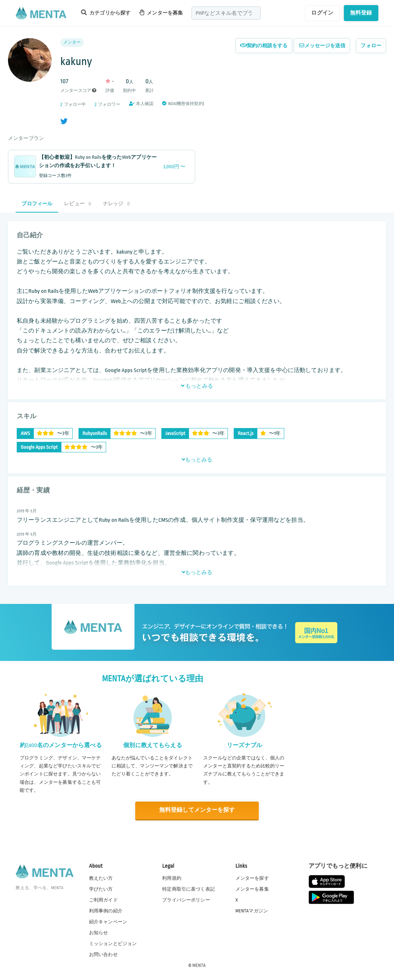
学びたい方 (101, 888)
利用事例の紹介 (106, 910)
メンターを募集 (161, 13)
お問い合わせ (103, 954)
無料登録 (361, 13)
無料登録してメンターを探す (197, 810)
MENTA (199, 965)
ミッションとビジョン (113, 943)
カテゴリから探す (106, 13)
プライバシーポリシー (186, 899)
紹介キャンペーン (108, 921)
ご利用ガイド (103, 899)
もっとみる (197, 386)
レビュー (77, 204)
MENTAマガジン (252, 910)
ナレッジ (116, 204)
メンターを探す (252, 878)
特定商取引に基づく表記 (188, 888)
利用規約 (172, 878)
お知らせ (99, 932)
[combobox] (226, 13)
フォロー (371, 46)
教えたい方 (101, 878)
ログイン (322, 13)
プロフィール (37, 204)
